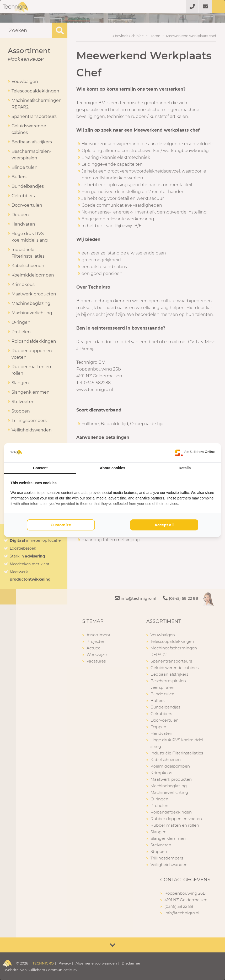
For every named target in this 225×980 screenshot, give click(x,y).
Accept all (164, 525)
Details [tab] (185, 468)
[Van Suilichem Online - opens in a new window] (195, 453)
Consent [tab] (40, 468)
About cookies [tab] (112, 468)
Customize (61, 525)
